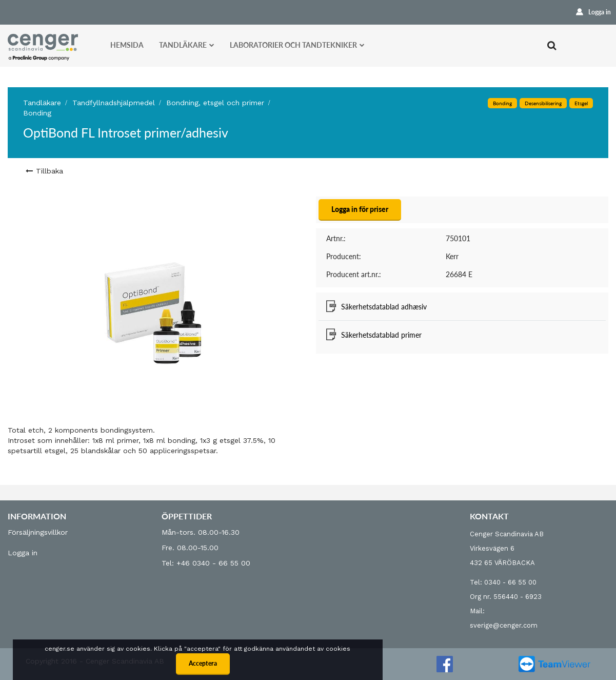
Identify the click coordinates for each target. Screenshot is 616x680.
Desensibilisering (543, 103)
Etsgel (581, 103)
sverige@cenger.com (504, 625)
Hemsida (127, 45)
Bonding (37, 113)
